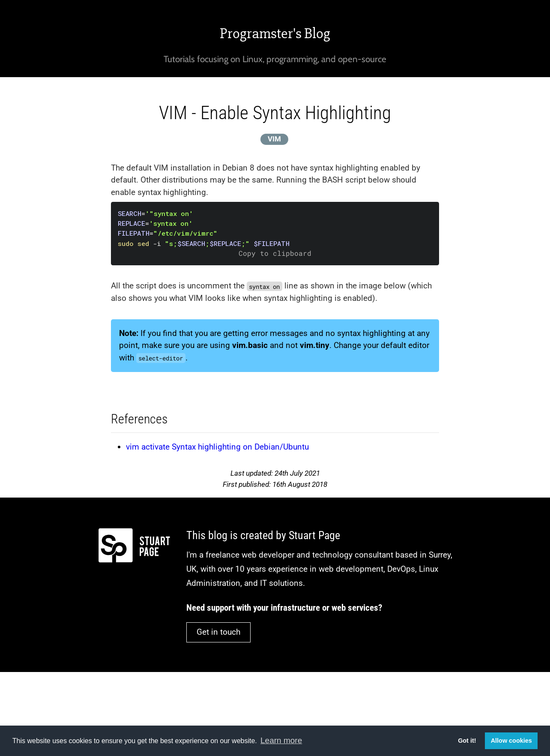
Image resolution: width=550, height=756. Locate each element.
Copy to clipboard (275, 253)
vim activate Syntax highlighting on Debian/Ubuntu (217, 447)
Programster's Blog (275, 33)
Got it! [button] (467, 741)
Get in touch (218, 632)
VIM (274, 139)
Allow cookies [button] (511, 741)
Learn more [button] (281, 740)
